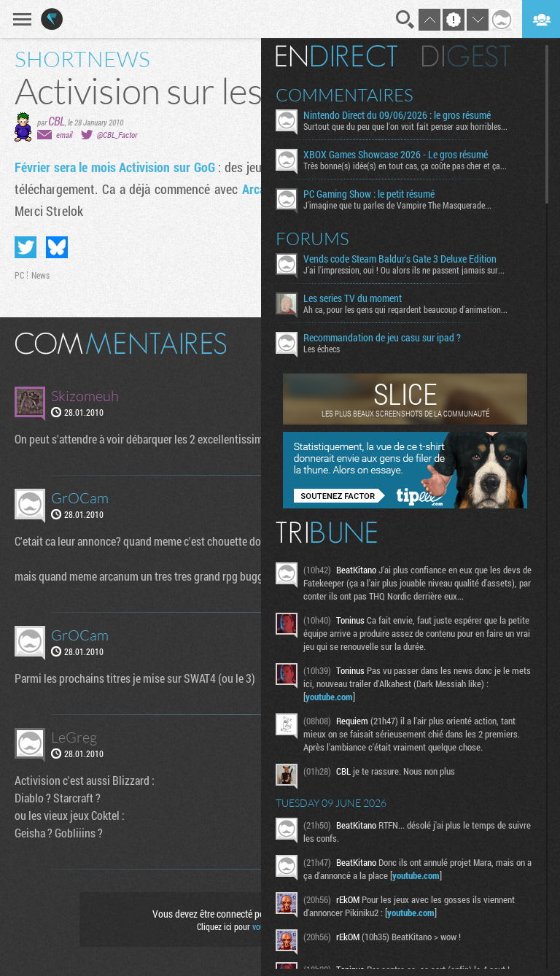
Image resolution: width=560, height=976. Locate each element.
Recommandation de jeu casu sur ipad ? (382, 338)
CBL (57, 121)
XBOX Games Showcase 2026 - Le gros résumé (396, 155)
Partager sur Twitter (26, 247)
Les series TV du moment (353, 298)
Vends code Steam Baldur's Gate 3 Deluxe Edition (400, 259)
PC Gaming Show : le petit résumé (369, 194)
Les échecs (322, 349)
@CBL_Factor (117, 135)
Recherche (405, 20)
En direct (337, 56)
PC (19, 275)
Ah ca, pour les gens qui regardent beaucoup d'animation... (405, 309)
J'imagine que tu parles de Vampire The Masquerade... (397, 205)
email (64, 135)
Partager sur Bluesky (57, 247)
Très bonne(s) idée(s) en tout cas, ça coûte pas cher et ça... (405, 166)
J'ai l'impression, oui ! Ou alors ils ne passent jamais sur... (404, 270)
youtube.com (329, 697)
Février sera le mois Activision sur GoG (115, 167)
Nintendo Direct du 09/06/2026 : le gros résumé (397, 115)
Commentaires (345, 95)
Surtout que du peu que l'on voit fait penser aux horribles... (405, 126)
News (40, 275)
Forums (312, 239)
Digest (466, 56)
